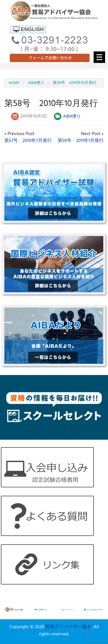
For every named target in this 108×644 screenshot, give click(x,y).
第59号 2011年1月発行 (81, 141)
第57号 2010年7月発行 (28, 141)
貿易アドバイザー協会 (68, 627)
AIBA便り (72, 116)
